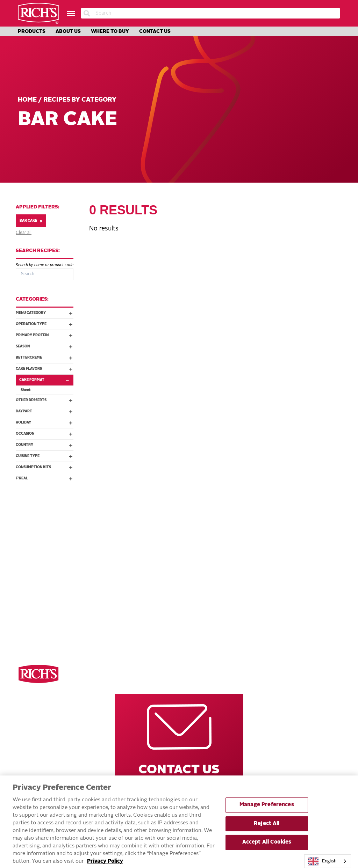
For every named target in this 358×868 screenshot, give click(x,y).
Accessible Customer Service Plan (171, 607)
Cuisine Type (44, 456)
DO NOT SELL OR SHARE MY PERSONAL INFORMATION (160, 582)
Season (44, 346)
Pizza (24, 540)
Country (44, 445)
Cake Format (46, 380)
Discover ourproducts (39, 512)
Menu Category (44, 313)
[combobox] (328, 861)
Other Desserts (44, 400)
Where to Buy (110, 31)
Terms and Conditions (156, 564)
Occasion (44, 434)
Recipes (138, 540)
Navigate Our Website (150, 512)
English (322, 861)
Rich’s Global (256, 540)
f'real (44, 478)
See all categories (41, 533)
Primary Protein (44, 335)
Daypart (44, 411)
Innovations (144, 548)
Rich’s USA (252, 548)
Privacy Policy (147, 571)
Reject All (267, 827)
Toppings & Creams (41, 571)
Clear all (24, 233)
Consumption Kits (44, 467)
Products (32, 31)
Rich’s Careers (257, 533)
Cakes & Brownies (40, 579)
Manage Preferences (267, 808)
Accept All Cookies (267, 846)
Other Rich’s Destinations (261, 512)
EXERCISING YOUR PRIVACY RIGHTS (148, 596)
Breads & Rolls (36, 548)
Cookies (28, 564)
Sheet (26, 390)
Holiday (44, 422)
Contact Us (155, 31)
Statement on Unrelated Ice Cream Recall (171, 618)
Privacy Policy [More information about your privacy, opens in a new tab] (105, 865)
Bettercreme (44, 358)
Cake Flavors (44, 369)
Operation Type (44, 324)
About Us (68, 31)
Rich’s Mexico (256, 556)
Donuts (27, 556)
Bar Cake (31, 221)
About (136, 556)
